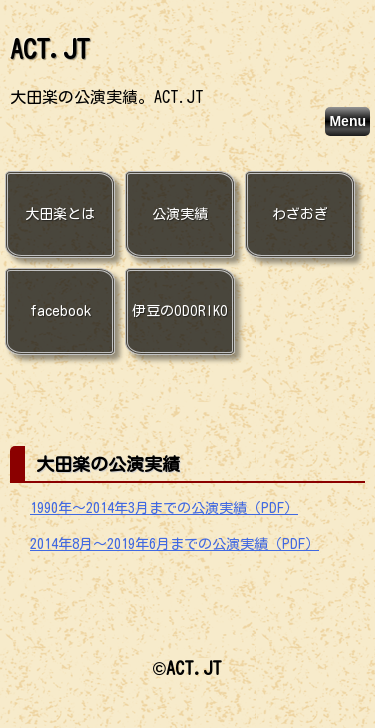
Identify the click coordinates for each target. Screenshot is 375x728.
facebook (60, 311)
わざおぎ (300, 214)
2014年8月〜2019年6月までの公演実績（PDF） (174, 544)
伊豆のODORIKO (180, 311)
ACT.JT (50, 49)
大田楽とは (60, 214)
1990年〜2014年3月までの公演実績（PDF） (164, 508)
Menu (347, 121)
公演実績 (180, 214)
